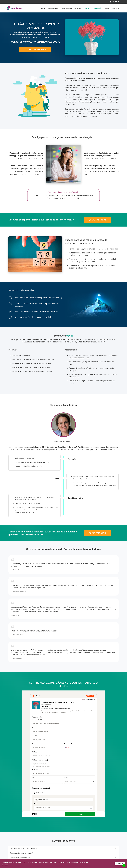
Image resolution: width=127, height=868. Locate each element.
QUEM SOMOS (53, 8)
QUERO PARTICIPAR (35, 50)
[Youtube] (116, 2)
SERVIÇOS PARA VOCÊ (93, 8)
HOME (43, 8)
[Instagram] (113, 2)
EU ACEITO (120, 864)
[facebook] (110, 2)
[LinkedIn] (119, 2)
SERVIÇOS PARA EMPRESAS (72, 8)
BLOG (107, 8)
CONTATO (115, 8)
